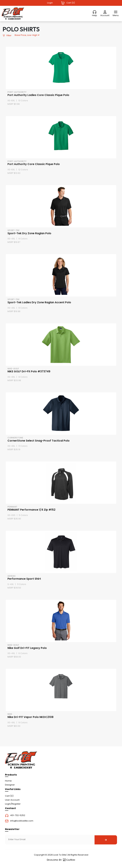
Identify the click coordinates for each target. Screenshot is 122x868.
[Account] (105, 12)
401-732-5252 (18, 815)
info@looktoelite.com (22, 821)
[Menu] (116, 12)
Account (105, 15)
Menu (116, 15)
